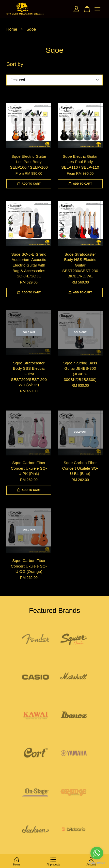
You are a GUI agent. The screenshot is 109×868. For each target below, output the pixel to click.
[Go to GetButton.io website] (97, 863)
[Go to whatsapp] (97, 853)
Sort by (15, 64)
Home (12, 29)
